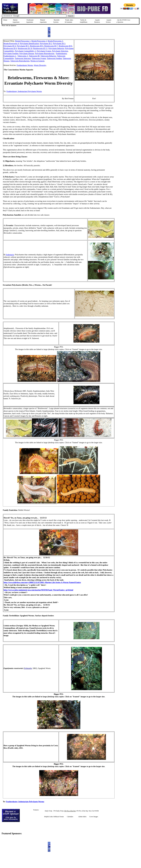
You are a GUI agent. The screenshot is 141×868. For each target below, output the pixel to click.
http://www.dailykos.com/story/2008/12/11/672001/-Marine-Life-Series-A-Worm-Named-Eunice (42, 582)
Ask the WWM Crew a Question (123, 21)
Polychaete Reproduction (45, 53)
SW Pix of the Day (70, 811)
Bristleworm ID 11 (40, 48)
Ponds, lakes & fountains (69, 21)
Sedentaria (10, 255)
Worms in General (37, 61)
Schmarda (28, 668)
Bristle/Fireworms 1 (23, 41)
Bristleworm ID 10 (25, 48)
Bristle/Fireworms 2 (39, 41)
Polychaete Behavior (56, 48)
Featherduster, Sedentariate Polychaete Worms (24, 91)
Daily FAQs (48, 811)
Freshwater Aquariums (30, 21)
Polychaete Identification (29, 43)
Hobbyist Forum (58, 817)
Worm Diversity (40, 65)
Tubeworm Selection (23, 58)
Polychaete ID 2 (46, 43)
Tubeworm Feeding (54, 58)
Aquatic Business (97, 21)
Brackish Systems (56, 21)
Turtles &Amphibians (84, 21)
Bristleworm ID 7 (51, 46)
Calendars (70, 817)
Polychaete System (44, 51)
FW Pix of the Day (82, 811)
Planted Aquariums (43, 21)
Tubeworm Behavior (48, 56)
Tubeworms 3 (23, 56)
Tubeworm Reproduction (20, 61)
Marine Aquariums (16, 21)
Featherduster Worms (25, 65)
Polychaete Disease (27, 53)
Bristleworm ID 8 (65, 46)
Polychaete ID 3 (59, 43)
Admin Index (82, 817)
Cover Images (94, 817)
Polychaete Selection (60, 51)
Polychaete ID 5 (23, 46)
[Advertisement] (128, 58)
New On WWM (94, 811)
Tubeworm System (39, 58)
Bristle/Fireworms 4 (11, 43)
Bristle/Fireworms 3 (55, 41)
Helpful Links (48, 817)
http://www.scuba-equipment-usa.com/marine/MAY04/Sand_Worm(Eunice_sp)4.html (38, 590)
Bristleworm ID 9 (10, 48)
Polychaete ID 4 (10, 46)
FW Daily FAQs (59, 811)
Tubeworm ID (34, 56)
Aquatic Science (109, 21)
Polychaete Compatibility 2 (25, 51)
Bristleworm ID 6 (37, 46)
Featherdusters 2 (10, 56)
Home (5, 20)
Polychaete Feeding (11, 53)
